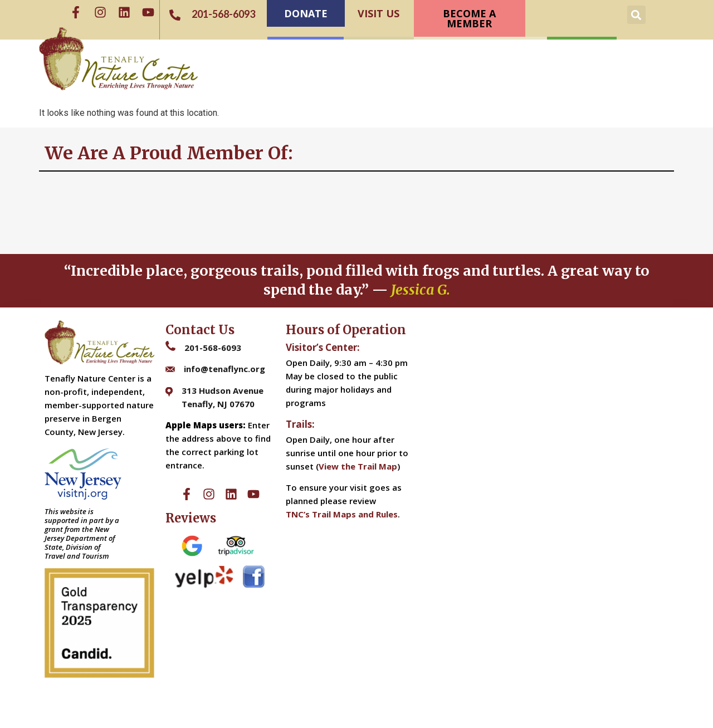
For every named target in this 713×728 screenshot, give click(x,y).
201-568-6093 (213, 348)
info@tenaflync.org (224, 369)
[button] (636, 15)
